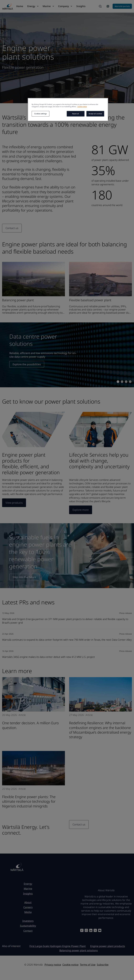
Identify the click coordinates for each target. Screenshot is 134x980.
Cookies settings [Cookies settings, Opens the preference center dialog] (40, 114)
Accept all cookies (95, 114)
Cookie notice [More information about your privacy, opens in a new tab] (82, 107)
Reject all (76, 114)
